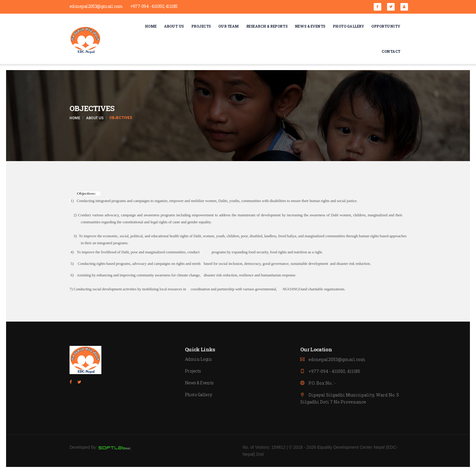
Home (151, 26)
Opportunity (386, 26)
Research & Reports (267, 26)
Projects (201, 26)
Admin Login (198, 359)
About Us (174, 26)
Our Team (229, 26)
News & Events (199, 383)
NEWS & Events (310, 26)
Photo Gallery (348, 26)
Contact (391, 51)
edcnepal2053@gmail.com (96, 7)
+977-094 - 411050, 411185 (154, 7)
